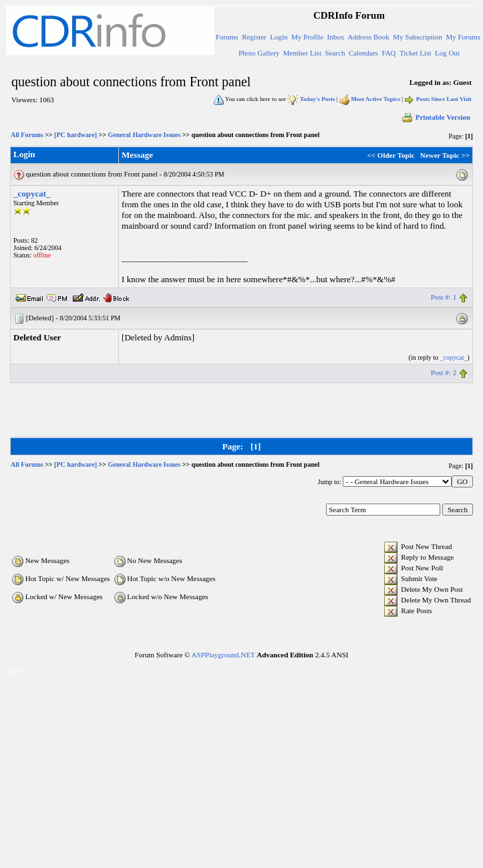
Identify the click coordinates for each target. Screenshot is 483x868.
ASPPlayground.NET (223, 655)
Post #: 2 (444, 372)
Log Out (447, 53)
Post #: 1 (444, 297)
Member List (302, 53)
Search (335, 53)
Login (279, 37)
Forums (227, 37)
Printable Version (436, 117)
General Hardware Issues (144, 135)
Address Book (368, 37)
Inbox (336, 37)
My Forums (463, 37)
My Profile (307, 37)
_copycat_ (32, 194)
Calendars (363, 53)
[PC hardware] (75, 135)
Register (254, 37)
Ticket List (416, 53)
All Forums (27, 135)
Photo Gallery (259, 53)
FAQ (388, 53)
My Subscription (418, 37)
